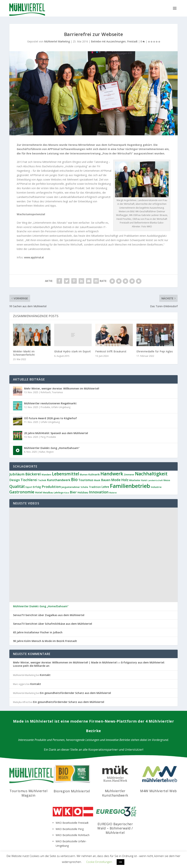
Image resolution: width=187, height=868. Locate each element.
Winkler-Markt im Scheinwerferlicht (24, 353)
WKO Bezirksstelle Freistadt (72, 823)
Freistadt (132, 41)
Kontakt (45, 675)
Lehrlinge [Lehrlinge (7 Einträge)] (59, 493)
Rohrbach (46, 392)
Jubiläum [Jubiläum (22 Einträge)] (17, 474)
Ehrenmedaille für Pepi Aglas (155, 351)
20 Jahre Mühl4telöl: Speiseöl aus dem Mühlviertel (56, 433)
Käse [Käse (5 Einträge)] (67, 493)
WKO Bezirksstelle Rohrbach (73, 835)
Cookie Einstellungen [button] (99, 862)
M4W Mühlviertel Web (159, 791)
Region (50, 452)
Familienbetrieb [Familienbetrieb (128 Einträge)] (130, 486)
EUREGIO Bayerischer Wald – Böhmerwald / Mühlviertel (115, 828)
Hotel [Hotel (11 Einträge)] (39, 492)
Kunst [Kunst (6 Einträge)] (144, 480)
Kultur (42, 452)
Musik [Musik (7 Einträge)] (97, 480)
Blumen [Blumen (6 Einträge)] (84, 475)
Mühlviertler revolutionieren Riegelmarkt (50, 403)
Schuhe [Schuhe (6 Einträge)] (84, 487)
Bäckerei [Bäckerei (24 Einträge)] (33, 474)
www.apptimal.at (34, 257)
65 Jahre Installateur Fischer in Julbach (38, 632)
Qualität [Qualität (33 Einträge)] (17, 486)
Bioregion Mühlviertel (72, 791)
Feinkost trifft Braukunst (111, 351)
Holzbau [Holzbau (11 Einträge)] (83, 492)
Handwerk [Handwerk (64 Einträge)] (112, 474)
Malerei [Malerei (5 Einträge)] (113, 493)
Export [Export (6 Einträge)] (29, 487)
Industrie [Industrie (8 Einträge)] (156, 487)
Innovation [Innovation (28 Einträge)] (99, 492)
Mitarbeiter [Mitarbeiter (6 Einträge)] (135, 480)
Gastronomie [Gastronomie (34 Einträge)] (22, 492)
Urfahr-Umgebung (61, 407)
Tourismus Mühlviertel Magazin (29, 793)
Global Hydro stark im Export (73, 351)
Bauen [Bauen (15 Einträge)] (106, 480)
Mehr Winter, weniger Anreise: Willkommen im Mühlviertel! (62, 388)
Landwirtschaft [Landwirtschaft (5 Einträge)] (155, 480)
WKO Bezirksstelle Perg (70, 829)
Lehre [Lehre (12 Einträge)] (105, 487)
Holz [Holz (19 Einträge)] (125, 480)
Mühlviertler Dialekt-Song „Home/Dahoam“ (52, 448)
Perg (43, 437)
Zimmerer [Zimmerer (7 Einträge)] (129, 475)
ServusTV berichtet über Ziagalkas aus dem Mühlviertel (49, 615)
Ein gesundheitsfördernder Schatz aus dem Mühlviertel (75, 693)
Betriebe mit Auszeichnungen (108, 41)
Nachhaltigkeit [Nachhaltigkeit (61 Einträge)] (151, 474)
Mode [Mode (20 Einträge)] (116, 480)
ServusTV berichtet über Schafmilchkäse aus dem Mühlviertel (53, 624)
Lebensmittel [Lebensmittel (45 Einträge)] (66, 474)
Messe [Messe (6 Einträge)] (167, 480)
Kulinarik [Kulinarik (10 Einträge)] (94, 474)
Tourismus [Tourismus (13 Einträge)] (86, 480)
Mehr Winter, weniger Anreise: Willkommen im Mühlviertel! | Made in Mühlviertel (65, 662)
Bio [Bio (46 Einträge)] (74, 479)
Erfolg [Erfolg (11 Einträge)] (37, 487)
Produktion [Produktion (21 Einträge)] (51, 487)
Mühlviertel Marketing (57, 41)
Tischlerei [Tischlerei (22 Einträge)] (29, 480)
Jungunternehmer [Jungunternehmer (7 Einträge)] (71, 487)
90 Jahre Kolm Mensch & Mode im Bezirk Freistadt (45, 641)
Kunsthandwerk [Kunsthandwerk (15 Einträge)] (59, 480)
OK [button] (121, 862)
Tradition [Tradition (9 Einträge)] (95, 487)
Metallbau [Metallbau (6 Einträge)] (48, 493)
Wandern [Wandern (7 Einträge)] (46, 475)
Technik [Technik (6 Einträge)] (42, 480)
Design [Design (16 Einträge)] (15, 480)
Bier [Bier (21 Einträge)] (73, 492)
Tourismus (57, 392)
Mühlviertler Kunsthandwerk (115, 793)
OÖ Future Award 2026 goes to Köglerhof (50, 418)
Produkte (45, 407)
